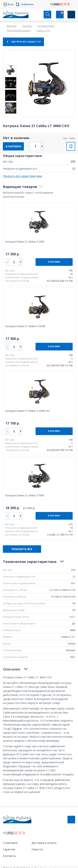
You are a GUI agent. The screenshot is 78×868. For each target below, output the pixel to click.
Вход (10, 4)
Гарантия (9, 849)
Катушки (27, 26)
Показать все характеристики (22, 176)
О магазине (10, 843)
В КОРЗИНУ (13, 146)
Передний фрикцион (19, 31)
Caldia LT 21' (43, 31)
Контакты (9, 856)
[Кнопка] (71, 15)
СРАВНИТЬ (71, 146)
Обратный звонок (71, 820)
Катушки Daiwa (46, 26)
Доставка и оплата (44, 843)
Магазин (12, 26)
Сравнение (27, 4)
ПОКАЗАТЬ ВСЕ (22, 549)
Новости (37, 849)
